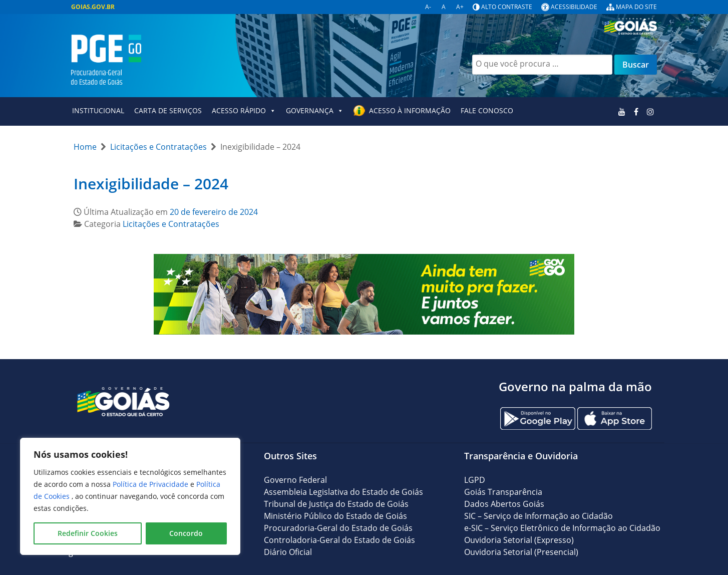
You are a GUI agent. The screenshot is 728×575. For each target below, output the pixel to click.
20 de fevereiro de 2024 (214, 212)
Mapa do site (636, 7)
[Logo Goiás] (634, 24)
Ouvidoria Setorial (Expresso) (519, 540)
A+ (460, 7)
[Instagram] (650, 111)
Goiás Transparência (503, 492)
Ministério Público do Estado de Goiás (335, 516)
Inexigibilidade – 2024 (151, 184)
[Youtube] (622, 111)
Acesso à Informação (410, 110)
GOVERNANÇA (315, 111)
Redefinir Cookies (88, 533)
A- (428, 7)
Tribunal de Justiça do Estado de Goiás (336, 504)
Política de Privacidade (151, 484)
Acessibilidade (574, 7)
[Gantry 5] (124, 401)
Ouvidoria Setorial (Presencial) (521, 552)
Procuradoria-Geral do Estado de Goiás (338, 528)
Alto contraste (507, 7)
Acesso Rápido (244, 111)
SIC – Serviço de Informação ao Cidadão (538, 516)
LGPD (475, 480)
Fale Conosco (487, 110)
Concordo (186, 533)
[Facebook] (636, 111)
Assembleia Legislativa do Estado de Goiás (343, 492)
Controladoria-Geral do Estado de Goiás (339, 540)
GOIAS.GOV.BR (93, 7)
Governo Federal (295, 480)
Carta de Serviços (168, 110)
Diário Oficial (288, 552)
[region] (130, 496)
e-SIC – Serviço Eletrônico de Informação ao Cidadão (562, 528)
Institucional (98, 110)
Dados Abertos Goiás (504, 504)
